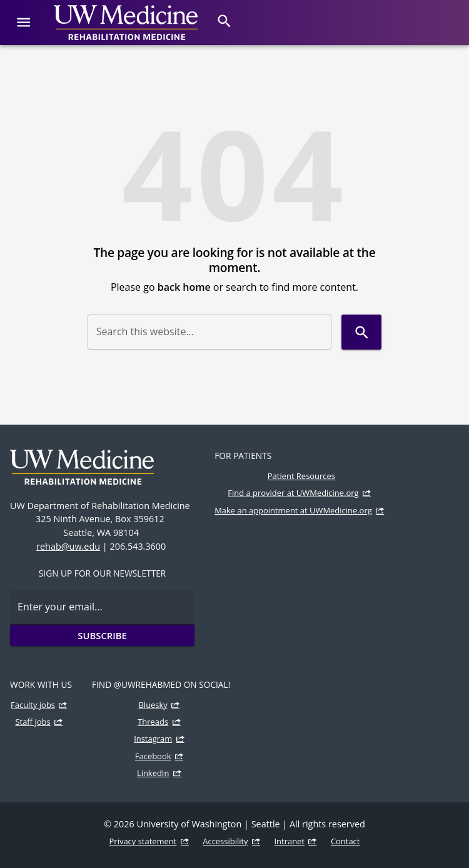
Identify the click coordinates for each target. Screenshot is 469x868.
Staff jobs (33, 722)
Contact (345, 841)
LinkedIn (153, 773)
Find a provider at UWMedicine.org (293, 493)
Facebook (153, 756)
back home (184, 287)
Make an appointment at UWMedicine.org (293, 510)
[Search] (224, 21)
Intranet (289, 841)
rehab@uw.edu (68, 546)
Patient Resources (301, 476)
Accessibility (225, 841)
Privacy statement (143, 841)
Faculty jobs (33, 705)
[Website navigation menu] (23, 22)
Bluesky (153, 705)
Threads (153, 722)
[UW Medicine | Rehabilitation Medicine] (126, 23)
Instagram (153, 739)
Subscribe (102, 635)
